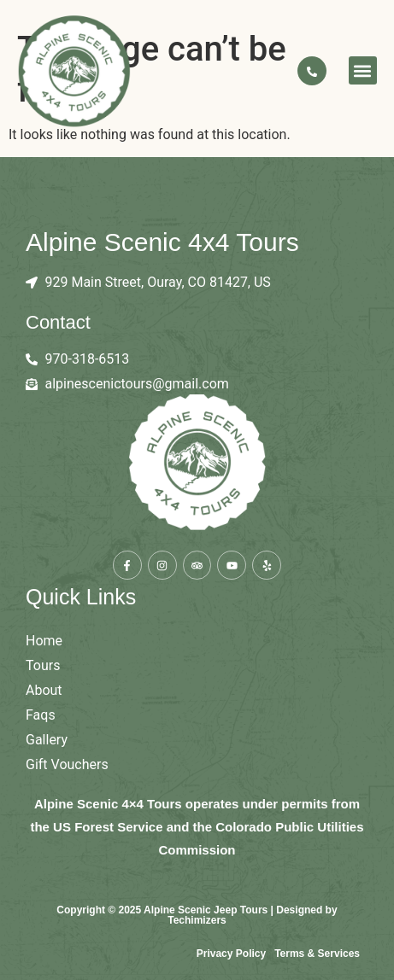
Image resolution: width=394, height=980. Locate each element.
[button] (363, 70)
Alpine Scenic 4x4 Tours (162, 242)
